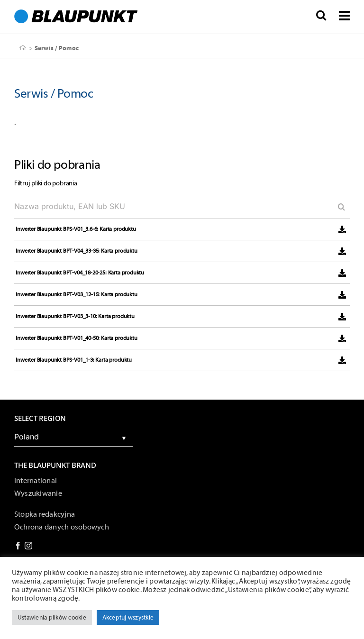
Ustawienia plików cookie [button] (52, 617)
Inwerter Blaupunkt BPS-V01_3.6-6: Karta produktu (76, 229)
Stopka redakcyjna (45, 514)
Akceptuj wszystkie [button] (128, 617)
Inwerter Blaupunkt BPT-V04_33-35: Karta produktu (76, 251)
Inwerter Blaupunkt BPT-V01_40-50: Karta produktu (76, 338)
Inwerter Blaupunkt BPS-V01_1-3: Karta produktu (74, 360)
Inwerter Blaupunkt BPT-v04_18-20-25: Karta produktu (80, 273)
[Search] (338, 207)
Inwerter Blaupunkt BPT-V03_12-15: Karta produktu (76, 294)
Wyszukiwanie (38, 493)
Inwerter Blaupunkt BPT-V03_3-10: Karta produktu (75, 316)
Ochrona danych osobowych (62, 527)
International (36, 481)
